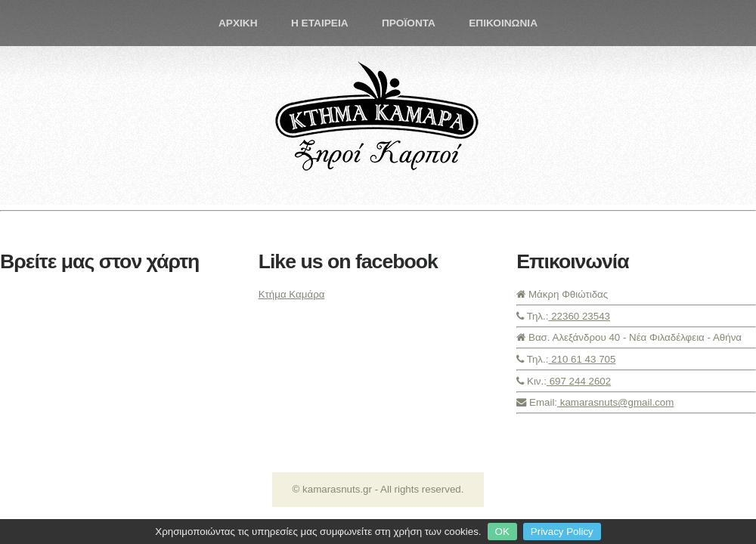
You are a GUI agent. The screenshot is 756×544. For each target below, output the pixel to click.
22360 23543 (579, 316)
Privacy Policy (562, 532)
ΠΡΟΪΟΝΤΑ (409, 23)
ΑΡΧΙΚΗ (238, 23)
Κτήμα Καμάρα (292, 294)
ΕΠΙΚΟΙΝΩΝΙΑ (503, 23)
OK (502, 532)
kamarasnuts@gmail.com (615, 402)
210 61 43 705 (582, 359)
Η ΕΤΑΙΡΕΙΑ (320, 23)
